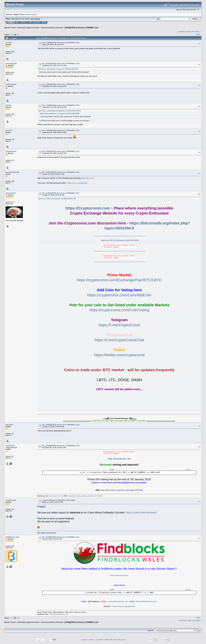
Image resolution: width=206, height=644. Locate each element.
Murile (8, 105)
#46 (199, 152)
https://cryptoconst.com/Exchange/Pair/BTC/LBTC (119, 280)
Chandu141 (11, 193)
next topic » (196, 31)
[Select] (188, 470)
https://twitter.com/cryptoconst (119, 355)
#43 (199, 85)
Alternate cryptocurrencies (29, 28)
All (18, 34)
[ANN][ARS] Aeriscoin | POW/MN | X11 (82, 28)
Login (30, 22)
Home (11, 22)
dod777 (9, 130)
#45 (199, 132)
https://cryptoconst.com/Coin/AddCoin (119, 295)
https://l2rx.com (88, 178)
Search (24, 22)
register (34, 14)
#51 (199, 501)
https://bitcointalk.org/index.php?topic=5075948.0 (85, 496)
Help (17, 22)
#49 (199, 426)
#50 (199, 447)
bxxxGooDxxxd (12, 172)
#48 (199, 194)
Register (37, 22)
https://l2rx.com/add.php (77, 183)
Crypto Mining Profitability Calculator (59, 500)
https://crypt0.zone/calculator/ (141, 513)
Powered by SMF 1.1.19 (89, 640)
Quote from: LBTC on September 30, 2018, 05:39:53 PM (57, 199)
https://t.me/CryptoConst (119, 325)
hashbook (10, 446)
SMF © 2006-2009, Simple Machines (112, 640)
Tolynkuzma (11, 84)
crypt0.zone (11, 500)
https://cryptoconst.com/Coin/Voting (119, 310)
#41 (199, 44)
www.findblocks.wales (119, 575)
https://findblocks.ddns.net (59, 614)
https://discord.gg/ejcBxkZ (124, 606)
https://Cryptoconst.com (88, 208)
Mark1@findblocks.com (146, 601)
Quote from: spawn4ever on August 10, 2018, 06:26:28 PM (58, 69)
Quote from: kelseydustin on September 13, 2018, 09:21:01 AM (59, 111)
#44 (199, 106)
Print (198, 34)
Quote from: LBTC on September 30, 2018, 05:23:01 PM (120, 240)
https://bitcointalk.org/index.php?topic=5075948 (122, 490)
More (44, 22)
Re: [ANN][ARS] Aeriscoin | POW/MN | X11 (61, 43)
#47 (199, 173)
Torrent (37, 19)
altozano (9, 425)
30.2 (32, 19)
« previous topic (184, 31)
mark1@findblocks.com (118, 601)
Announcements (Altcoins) (52, 28)
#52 (199, 538)
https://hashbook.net (56, 496)
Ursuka (9, 43)
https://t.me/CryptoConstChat (119, 340)
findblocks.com (12, 537)
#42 (199, 65)
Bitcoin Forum (10, 28)
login (27, 14)
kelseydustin (11, 63)
